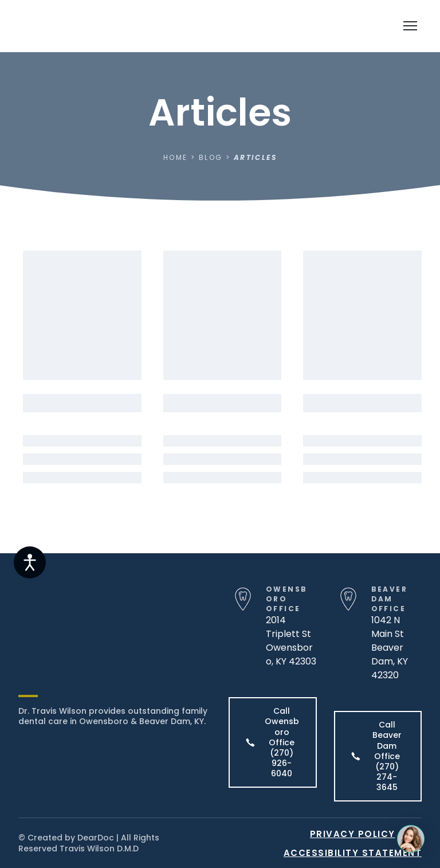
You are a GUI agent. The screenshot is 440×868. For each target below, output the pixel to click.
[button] (273, 742)
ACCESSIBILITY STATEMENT (353, 853)
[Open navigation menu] (410, 26)
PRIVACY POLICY (353, 834)
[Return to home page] (86, 26)
